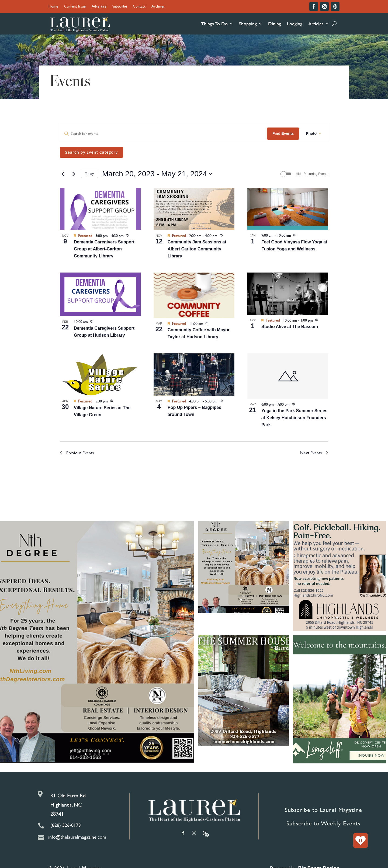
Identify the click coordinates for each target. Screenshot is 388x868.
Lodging (295, 24)
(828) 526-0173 (66, 825)
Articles (316, 24)
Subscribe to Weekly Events (323, 823)
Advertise (99, 7)
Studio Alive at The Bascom (290, 327)
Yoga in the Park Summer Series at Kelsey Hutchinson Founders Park (294, 418)
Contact (139, 7)
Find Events (283, 133)
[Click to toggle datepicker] (157, 174)
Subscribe (120, 7)
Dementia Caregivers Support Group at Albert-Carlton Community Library (104, 249)
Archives (158, 7)
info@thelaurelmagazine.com (77, 837)
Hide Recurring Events (312, 174)
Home (53, 7)
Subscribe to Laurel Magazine (323, 810)
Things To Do (214, 24)
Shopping (248, 24)
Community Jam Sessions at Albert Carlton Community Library (197, 249)
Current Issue (75, 7)
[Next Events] (74, 174)
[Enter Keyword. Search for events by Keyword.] (164, 134)
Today (89, 174)
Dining (275, 24)
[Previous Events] (63, 174)
